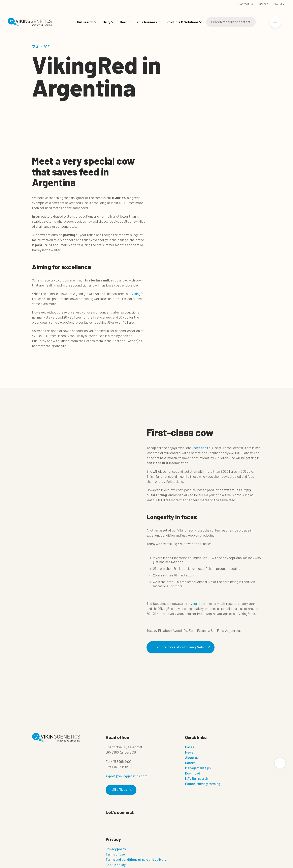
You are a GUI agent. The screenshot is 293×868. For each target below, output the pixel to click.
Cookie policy (116, 865)
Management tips (198, 768)
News (189, 752)
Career (190, 763)
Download (193, 773)
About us (192, 758)
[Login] (262, 22)
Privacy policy (116, 849)
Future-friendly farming (203, 784)
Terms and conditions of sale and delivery (136, 860)
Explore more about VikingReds (183, 647)
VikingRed (139, 294)
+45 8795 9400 (121, 762)
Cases (190, 747)
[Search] (231, 22)
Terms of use (115, 854)
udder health (201, 448)
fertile (198, 603)
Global (278, 4)
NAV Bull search (197, 779)
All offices (122, 790)
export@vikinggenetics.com (126, 776)
